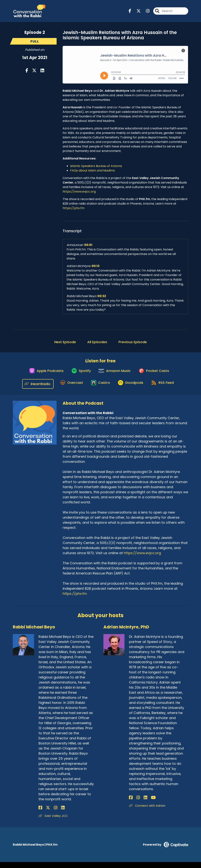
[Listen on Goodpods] (131, 390)
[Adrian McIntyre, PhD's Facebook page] (131, 804)
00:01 (88, 248)
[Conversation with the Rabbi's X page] (136, 12)
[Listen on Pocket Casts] (157, 376)
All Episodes (97, 345)
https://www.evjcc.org (79, 194)
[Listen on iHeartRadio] (34, 390)
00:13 (96, 269)
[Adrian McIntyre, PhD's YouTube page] (144, 804)
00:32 (102, 299)
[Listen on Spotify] (80, 376)
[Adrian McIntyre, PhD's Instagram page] (135, 804)
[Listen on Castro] (99, 390)
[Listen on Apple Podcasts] (43, 376)
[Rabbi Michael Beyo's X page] (45, 814)
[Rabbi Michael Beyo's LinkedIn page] (54, 814)
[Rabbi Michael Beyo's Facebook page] (40, 814)
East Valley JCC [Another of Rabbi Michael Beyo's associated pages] (53, 822)
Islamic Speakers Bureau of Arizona (96, 169)
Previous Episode (133, 345)
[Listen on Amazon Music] (115, 376)
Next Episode (65, 345)
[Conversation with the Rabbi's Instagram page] (145, 12)
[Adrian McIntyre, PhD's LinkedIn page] (139, 804)
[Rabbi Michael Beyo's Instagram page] (50, 814)
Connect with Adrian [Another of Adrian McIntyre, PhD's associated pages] (147, 812)
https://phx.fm (74, 211)
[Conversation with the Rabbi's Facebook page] (130, 12)
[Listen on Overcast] (68, 390)
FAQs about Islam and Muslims (93, 173)
